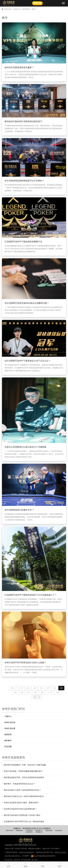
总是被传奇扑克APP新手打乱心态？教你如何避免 (24, 821)
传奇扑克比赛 (10, 728)
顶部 (60, 864)
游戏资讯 (8, 734)
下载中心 (8, 716)
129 (28, 688)
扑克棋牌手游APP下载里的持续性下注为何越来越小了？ (31, 595)
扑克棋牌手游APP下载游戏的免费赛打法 (23, 242)
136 (22, 693)
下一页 (50, 693)
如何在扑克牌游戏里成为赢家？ (19, 67)
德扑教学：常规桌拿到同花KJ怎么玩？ (19, 784)
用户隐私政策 (26, 860)
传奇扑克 (17, 9)
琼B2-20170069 (60, 852)
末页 (58, 693)
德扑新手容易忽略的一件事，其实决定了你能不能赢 (25, 765)
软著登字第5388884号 (27, 852)
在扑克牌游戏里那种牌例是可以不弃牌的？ (24, 181)
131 (41, 688)
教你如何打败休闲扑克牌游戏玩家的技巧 (23, 121)
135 (15, 693)
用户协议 (35, 860)
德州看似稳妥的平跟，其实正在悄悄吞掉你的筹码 (24, 777)
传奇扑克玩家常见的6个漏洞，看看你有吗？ (22, 803)
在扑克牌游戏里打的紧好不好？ (19, 510)
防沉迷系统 (9, 860)
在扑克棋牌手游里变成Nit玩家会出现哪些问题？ (27, 303)
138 (35, 693)
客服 (25, 864)
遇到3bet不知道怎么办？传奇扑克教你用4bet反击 (24, 796)
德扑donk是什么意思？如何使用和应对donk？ (22, 790)
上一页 (20, 688)
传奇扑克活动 (10, 722)
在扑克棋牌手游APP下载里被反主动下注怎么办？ (28, 361)
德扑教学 (8, 740)
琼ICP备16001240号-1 (13, 856)
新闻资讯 (26, 9)
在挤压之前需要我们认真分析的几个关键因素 (25, 447)
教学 (34, 9)
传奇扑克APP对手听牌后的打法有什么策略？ (25, 663)
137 (29, 693)
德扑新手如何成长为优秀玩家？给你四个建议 (22, 815)
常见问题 (8, 747)
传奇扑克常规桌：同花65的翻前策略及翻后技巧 (23, 771)
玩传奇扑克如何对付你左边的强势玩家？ (20, 809)
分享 (8, 864)
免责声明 (17, 860)
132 (48, 688)
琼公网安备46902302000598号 (43, 856)
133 (55, 688)
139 (42, 693)
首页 (12, 688)
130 (35, 688)
